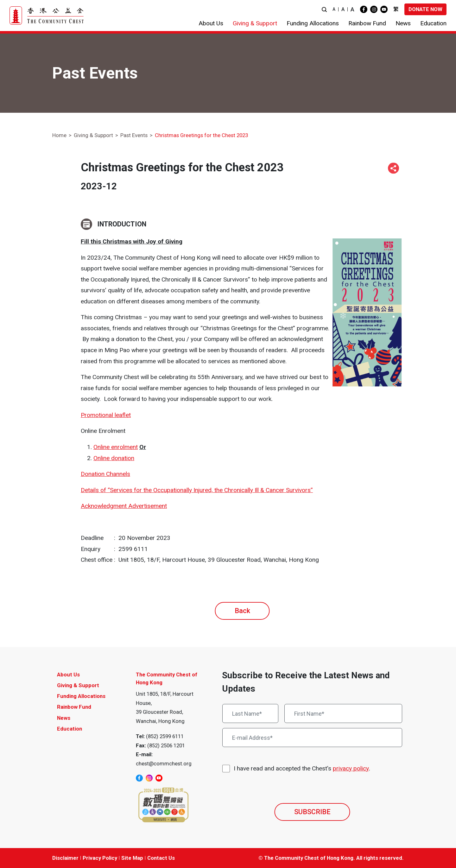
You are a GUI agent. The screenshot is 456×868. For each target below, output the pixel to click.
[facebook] (364, 9)
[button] (324, 9)
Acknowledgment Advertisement (124, 506)
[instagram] (374, 9)
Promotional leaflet (106, 415)
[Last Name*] (250, 713)
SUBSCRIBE (312, 812)
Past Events (134, 135)
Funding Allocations (81, 696)
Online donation (114, 458)
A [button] (334, 9)
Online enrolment (116, 447)
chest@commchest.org (164, 763)
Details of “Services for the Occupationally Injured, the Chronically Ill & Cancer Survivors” (197, 490)
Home (59, 135)
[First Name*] (343, 713)
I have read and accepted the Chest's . (302, 769)
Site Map (132, 858)
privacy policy (351, 768)
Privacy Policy (100, 858)
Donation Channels (105, 474)
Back (242, 611)
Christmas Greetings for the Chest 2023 (201, 135)
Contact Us (161, 858)
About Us (68, 675)
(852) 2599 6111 (165, 736)
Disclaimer (65, 858)
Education (70, 729)
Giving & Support (93, 135)
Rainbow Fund (74, 707)
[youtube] (384, 9)
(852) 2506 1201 (166, 745)
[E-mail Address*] (312, 738)
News (64, 718)
